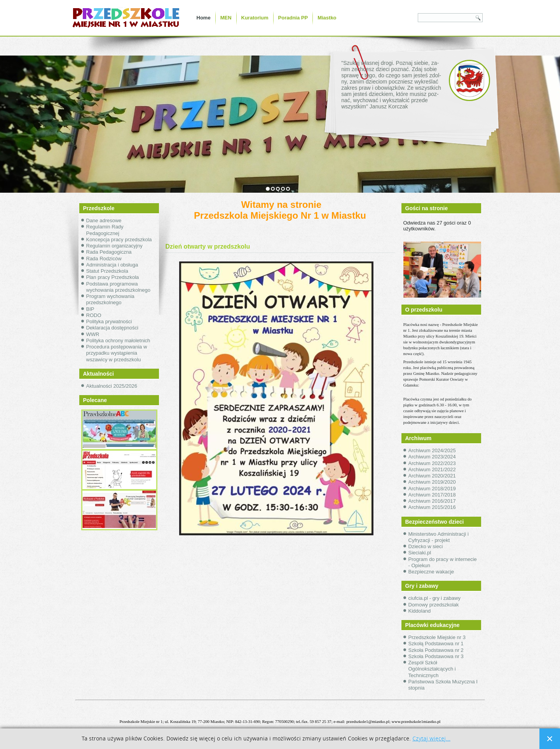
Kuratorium (255, 18)
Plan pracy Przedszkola (113, 277)
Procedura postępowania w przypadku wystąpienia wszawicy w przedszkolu (117, 353)
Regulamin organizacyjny (114, 246)
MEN (226, 18)
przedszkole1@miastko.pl (368, 722)
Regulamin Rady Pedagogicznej (105, 230)
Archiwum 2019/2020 (432, 482)
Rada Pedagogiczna (109, 252)
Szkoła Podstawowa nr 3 (436, 656)
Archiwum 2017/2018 (432, 495)
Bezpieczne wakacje (431, 572)
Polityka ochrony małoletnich (118, 341)
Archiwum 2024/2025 (432, 450)
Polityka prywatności (109, 321)
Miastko (327, 18)
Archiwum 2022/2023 (432, 463)
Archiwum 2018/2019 (432, 489)
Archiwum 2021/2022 (432, 469)
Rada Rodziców (104, 259)
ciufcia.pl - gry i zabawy (434, 598)
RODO (94, 315)
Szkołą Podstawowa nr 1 (436, 644)
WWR (93, 334)
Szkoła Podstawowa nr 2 (436, 650)
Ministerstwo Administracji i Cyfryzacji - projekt (439, 537)
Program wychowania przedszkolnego (110, 299)
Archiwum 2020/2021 (432, 476)
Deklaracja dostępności (112, 328)
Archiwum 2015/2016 (432, 507)
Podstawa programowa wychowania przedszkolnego (118, 287)
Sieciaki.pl (420, 553)
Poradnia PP (293, 18)
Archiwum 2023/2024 (432, 457)
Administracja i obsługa (112, 265)
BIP (90, 309)
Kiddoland (420, 611)
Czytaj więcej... (431, 739)
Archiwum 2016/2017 (432, 501)
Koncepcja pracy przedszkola (119, 240)
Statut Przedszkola (107, 271)
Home (204, 18)
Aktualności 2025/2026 (112, 386)
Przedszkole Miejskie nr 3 (437, 637)
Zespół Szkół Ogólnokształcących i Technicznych (432, 669)
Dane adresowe (104, 220)
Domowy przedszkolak (434, 605)
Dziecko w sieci (426, 546)
